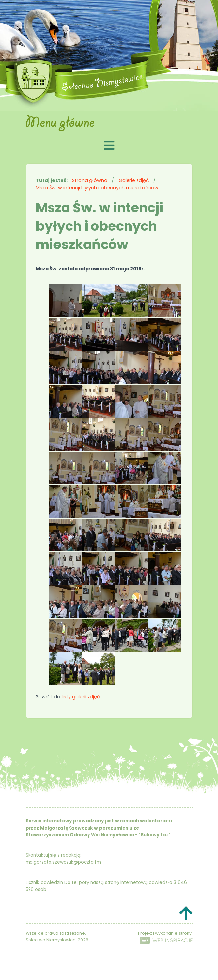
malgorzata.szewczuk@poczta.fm (63, 862)
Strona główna (90, 180)
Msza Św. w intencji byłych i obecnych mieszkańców (97, 188)
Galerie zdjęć (134, 180)
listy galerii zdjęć (81, 697)
